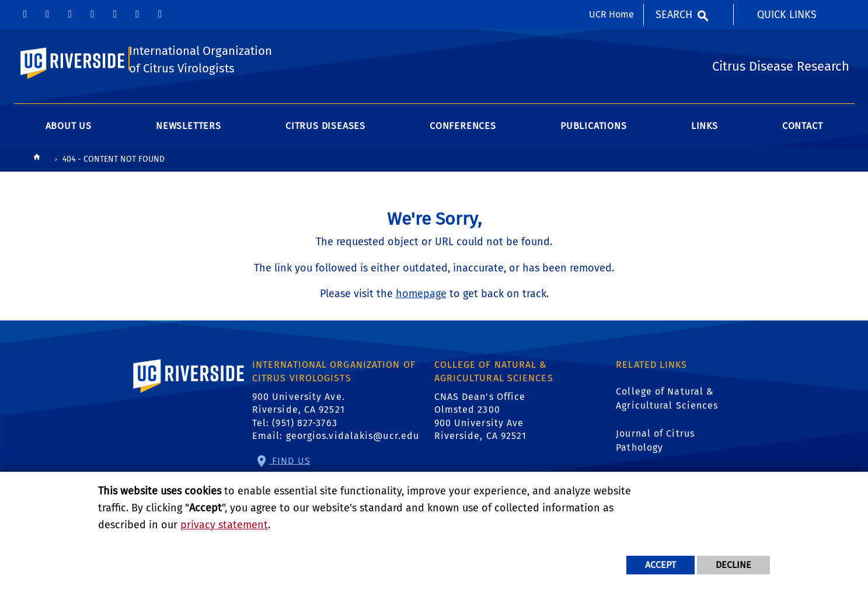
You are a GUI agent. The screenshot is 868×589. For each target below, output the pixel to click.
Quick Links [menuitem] (787, 15)
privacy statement (224, 525)
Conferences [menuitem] (463, 148)
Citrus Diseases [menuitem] (325, 148)
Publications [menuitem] (594, 148)
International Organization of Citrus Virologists (189, 72)
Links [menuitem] (705, 148)
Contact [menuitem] (803, 148)
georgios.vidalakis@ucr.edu (353, 457)
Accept (660, 565)
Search (674, 15)
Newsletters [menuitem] (189, 148)
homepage (421, 316)
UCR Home (611, 14)
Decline (733, 565)
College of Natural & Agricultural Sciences (667, 420)
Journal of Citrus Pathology (655, 462)
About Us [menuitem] (69, 148)
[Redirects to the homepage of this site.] (37, 182)
